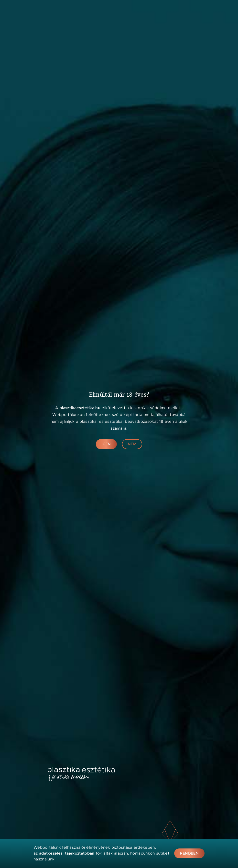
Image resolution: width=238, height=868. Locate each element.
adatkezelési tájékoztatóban (67, 853)
